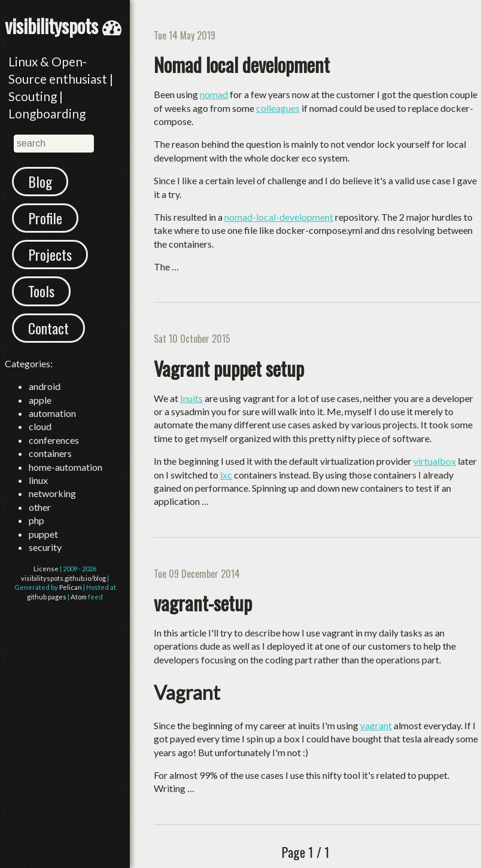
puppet (43, 534)
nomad (214, 94)
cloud (40, 426)
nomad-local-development (279, 217)
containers (50, 453)
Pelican (71, 587)
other (40, 507)
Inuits (191, 398)
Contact (48, 328)
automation (52, 413)
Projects (50, 254)
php (36, 520)
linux (38, 480)
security (45, 547)
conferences (54, 440)
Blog (40, 181)
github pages (47, 597)
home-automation (66, 467)
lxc (226, 475)
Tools (41, 291)
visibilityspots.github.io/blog (63, 578)
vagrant (376, 725)
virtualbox (435, 461)
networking (52, 493)
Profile (45, 218)
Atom (79, 597)
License (46, 569)
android (45, 386)
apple (40, 400)
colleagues (278, 108)
